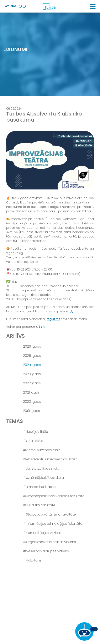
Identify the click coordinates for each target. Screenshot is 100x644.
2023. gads (32, 374)
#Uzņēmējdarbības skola (43, 478)
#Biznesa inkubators (40, 487)
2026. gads (32, 346)
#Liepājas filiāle (36, 432)
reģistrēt (53, 319)
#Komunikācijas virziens (42, 533)
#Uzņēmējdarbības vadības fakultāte (54, 496)
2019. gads (31, 411)
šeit (42, 327)
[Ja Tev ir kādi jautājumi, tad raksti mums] (86, 631)
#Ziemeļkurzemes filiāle (42, 450)
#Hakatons (32, 560)
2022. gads (32, 383)
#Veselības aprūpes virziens (46, 551)
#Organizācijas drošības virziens (49, 542)
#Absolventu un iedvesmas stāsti (50, 459)
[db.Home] (49, 6)
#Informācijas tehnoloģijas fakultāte (53, 524)
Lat (6, 6)
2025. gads (32, 356)
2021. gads (31, 392)
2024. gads (32, 365)
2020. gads (32, 402)
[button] (93, 6)
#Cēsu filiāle (33, 441)
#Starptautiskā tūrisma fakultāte (49, 514)
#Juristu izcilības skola (41, 468)
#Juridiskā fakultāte (39, 505)
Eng (14, 6)
